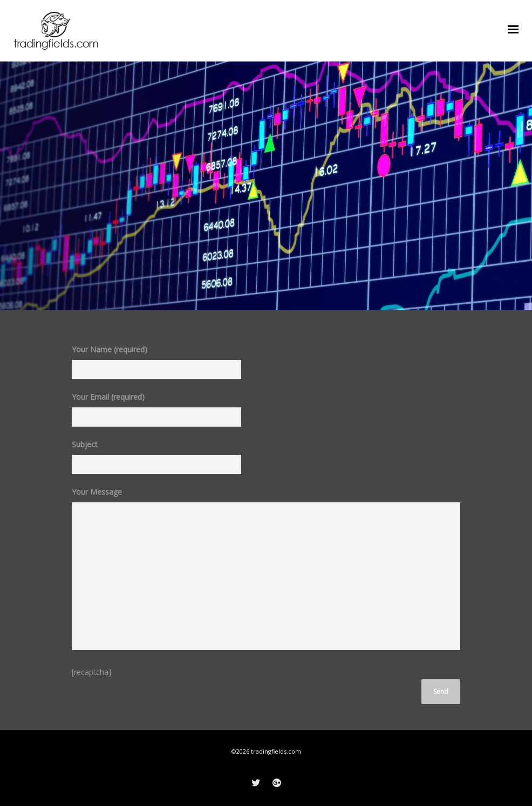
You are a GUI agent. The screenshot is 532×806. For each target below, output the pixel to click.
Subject (156, 461)
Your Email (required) (156, 413)
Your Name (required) (156, 366)
